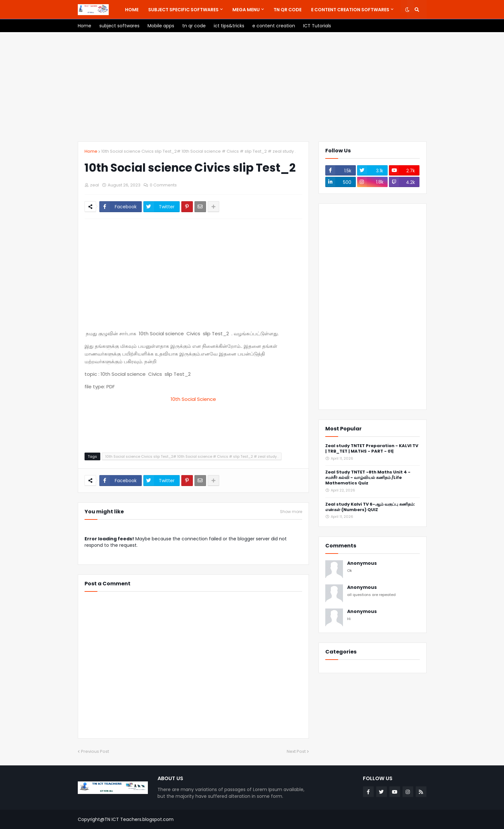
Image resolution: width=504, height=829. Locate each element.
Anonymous (362, 563)
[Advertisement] (252, 87)
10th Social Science (193, 399)
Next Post (296, 751)
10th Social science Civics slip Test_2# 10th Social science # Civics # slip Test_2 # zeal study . (198, 151)
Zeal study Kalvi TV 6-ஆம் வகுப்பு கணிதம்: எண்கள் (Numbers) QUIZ (370, 507)
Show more (291, 512)
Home (91, 151)
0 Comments (163, 185)
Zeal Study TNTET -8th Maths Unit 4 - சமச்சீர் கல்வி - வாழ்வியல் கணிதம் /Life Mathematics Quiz (368, 478)
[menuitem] (132, 10)
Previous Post (95, 751)
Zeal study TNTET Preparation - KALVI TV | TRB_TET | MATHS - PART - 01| (372, 449)
